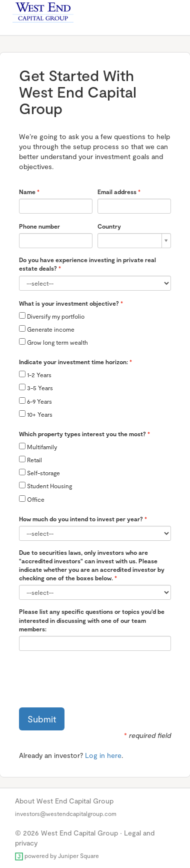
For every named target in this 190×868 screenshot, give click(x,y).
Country (109, 226)
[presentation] (95, 678)
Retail (30, 460)
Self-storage (39, 473)
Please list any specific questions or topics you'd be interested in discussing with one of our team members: (92, 620)
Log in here (103, 755)
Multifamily (38, 447)
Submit (42, 719)
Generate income (47, 329)
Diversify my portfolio (52, 316)
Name (27, 192)
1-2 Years (35, 374)
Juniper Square (78, 855)
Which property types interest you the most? (82, 434)
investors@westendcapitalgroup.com (66, 813)
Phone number (39, 226)
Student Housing (45, 486)
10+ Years (36, 414)
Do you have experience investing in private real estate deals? (87, 264)
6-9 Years (35, 401)
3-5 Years (36, 387)
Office (32, 499)
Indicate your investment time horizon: (73, 362)
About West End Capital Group (64, 801)
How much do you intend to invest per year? (81, 519)
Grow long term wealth (53, 342)
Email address (117, 192)
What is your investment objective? (69, 303)
